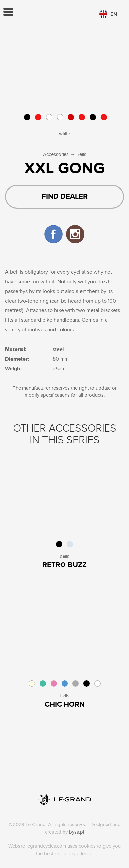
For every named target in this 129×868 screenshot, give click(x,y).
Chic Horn (65, 704)
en (108, 14)
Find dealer (65, 196)
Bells (81, 155)
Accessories (56, 155)
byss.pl (77, 832)
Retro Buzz (64, 565)
